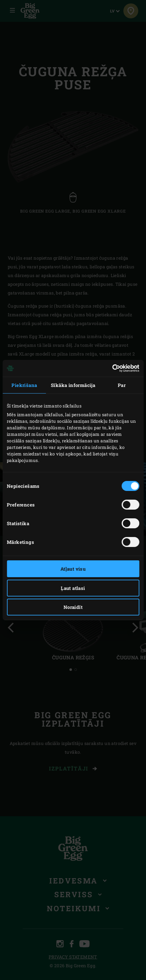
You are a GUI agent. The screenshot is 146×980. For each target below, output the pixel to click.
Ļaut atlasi (73, 588)
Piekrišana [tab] (24, 385)
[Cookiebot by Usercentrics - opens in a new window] (112, 368)
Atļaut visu (73, 569)
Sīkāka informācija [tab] (73, 385)
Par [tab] (122, 385)
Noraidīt (73, 607)
